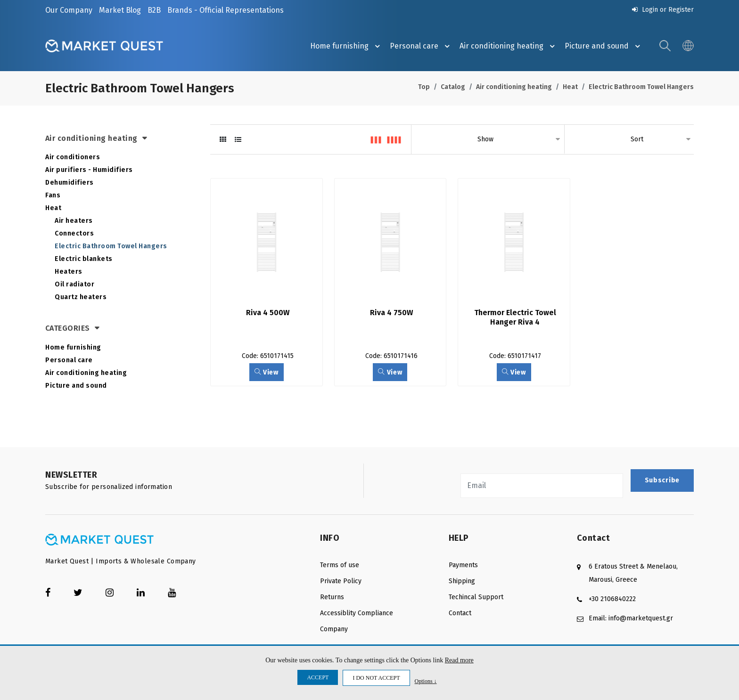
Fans (53, 195)
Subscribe (662, 480)
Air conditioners (73, 157)
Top (424, 87)
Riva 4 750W (391, 313)
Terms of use (340, 565)
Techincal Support (476, 597)
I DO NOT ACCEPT (376, 678)
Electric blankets (84, 259)
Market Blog (120, 10)
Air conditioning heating (509, 46)
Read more (459, 660)
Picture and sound (604, 46)
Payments (463, 565)
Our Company (69, 10)
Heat (570, 87)
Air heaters (74, 221)
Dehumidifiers (70, 183)
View (267, 372)
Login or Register (663, 10)
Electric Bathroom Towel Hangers (641, 87)
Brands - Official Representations (226, 10)
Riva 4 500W (268, 313)
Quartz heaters (81, 297)
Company (334, 629)
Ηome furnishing (346, 46)
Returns (332, 597)
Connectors (74, 233)
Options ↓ (426, 681)
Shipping (462, 581)
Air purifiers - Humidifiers (89, 170)
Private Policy (341, 581)
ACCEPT (318, 677)
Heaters (69, 272)
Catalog (453, 87)
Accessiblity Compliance (357, 613)
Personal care (421, 46)
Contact (460, 613)
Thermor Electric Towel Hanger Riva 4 (516, 317)
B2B (154, 10)
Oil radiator (74, 284)
